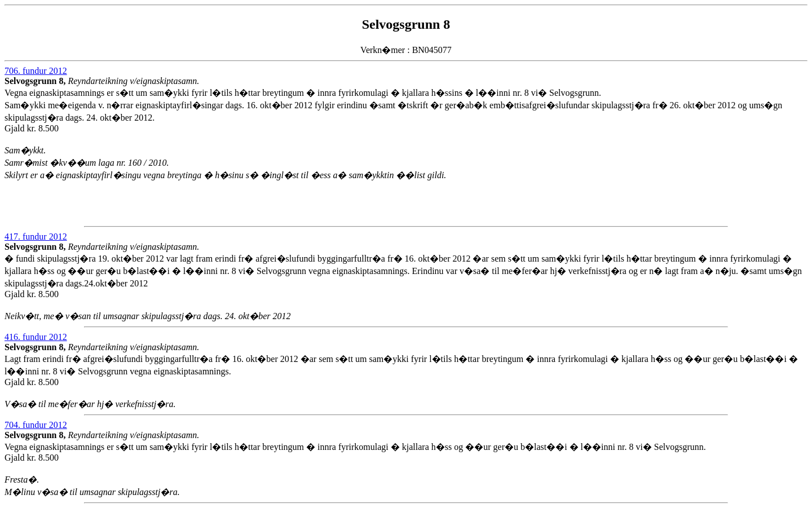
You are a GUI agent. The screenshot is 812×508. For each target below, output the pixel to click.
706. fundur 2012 (36, 71)
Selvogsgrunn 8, (36, 81)
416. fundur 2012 (36, 337)
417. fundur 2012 (36, 237)
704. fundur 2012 (36, 425)
